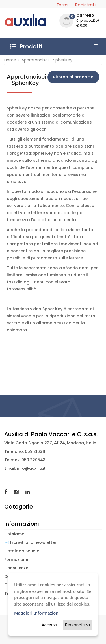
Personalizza (77, 625)
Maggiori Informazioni (37, 613)
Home (10, 60)
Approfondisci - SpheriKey (47, 60)
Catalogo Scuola (22, 551)
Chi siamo (14, 534)
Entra (62, 5)
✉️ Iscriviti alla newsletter (30, 542)
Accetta (49, 625)
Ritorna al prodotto (73, 77)
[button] (81, 21)
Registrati (85, 5)
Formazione (16, 559)
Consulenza (16, 568)
